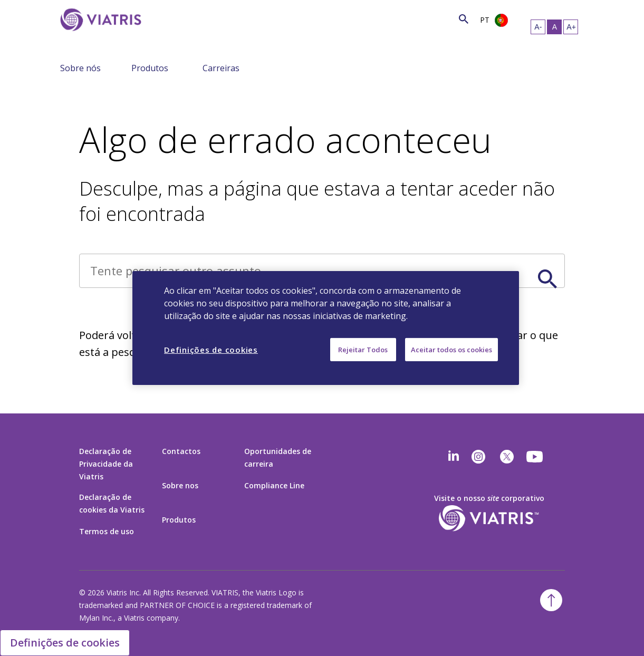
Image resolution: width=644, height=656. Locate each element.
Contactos (181, 451)
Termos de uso (107, 531)
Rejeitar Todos (363, 350)
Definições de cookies (65, 643)
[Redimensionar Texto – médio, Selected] (554, 27)
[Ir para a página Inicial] (101, 36)
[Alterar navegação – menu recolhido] (126, 67)
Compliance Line (274, 485)
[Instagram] (478, 457)
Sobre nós (80, 68)
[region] (326, 328)
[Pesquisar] (156, 19)
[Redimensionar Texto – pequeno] (538, 27)
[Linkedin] (454, 457)
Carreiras (221, 68)
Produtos (150, 68)
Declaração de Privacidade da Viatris (106, 464)
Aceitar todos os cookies (451, 350)
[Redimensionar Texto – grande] (571, 27)
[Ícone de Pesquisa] (464, 19)
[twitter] (507, 457)
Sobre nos (180, 485)
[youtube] (535, 457)
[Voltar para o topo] (551, 600)
